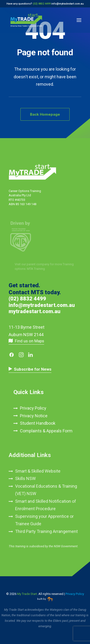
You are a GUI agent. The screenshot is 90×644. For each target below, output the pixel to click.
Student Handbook (38, 423)
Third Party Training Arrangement (46, 531)
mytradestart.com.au (35, 311)
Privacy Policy (33, 408)
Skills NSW (25, 478)
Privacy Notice (34, 416)
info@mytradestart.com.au (68, 4)
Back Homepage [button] (45, 114)
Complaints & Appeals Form (46, 431)
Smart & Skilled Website (38, 471)
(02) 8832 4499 (27, 299)
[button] (79, 20)
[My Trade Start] (26, 20)
